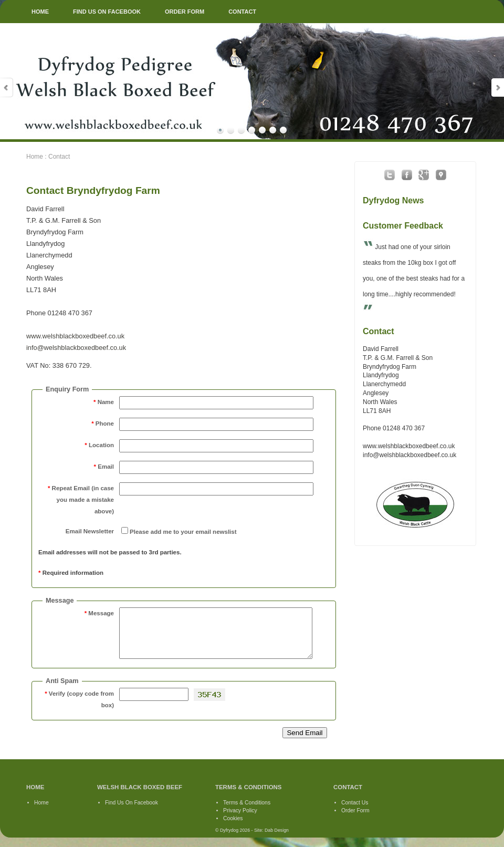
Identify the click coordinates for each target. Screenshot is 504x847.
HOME (40, 12)
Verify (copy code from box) (79, 709)
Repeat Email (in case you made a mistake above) (81, 500)
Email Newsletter (90, 531)
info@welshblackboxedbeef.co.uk (76, 348)
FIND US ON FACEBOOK (107, 12)
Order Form (355, 820)
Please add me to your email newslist (183, 532)
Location (99, 445)
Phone (103, 424)
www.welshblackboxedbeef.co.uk (75, 336)
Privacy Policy (240, 820)
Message (99, 613)
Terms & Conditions (247, 812)
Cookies (233, 828)
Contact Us (355, 812)
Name (104, 402)
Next (497, 87)
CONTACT (242, 12)
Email (104, 467)
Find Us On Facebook (132, 812)
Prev (7, 87)
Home (35, 157)
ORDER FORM (185, 12)
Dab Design (277, 840)
